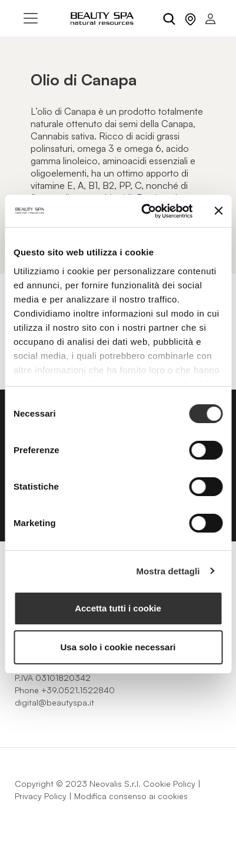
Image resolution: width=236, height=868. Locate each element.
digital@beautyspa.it (54, 702)
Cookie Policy (169, 784)
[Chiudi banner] (218, 211)
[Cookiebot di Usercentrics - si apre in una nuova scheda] (144, 211)
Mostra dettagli (168, 571)
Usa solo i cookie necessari (118, 647)
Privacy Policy (41, 796)
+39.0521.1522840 (78, 690)
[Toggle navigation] (31, 18)
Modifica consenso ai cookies (131, 796)
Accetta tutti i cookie (118, 608)
